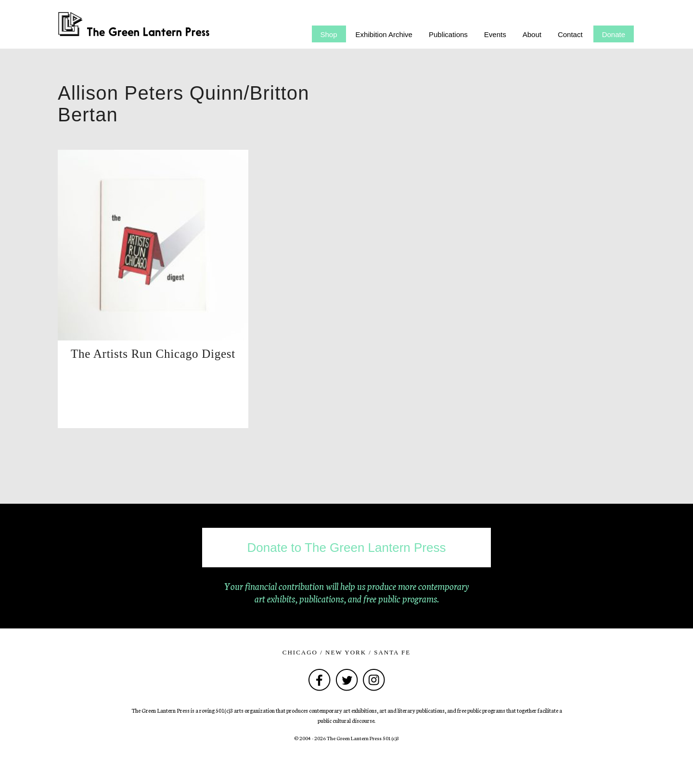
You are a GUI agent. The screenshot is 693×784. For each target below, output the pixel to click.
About (532, 34)
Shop (329, 34)
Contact (570, 34)
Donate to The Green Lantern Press (347, 548)
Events (495, 34)
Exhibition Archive (384, 34)
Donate (614, 34)
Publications (448, 34)
